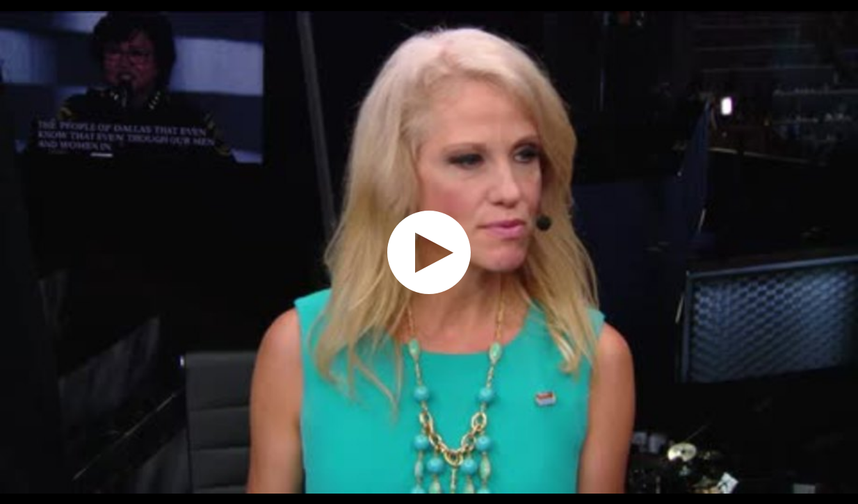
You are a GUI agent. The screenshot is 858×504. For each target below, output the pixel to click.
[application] (429, 252)
